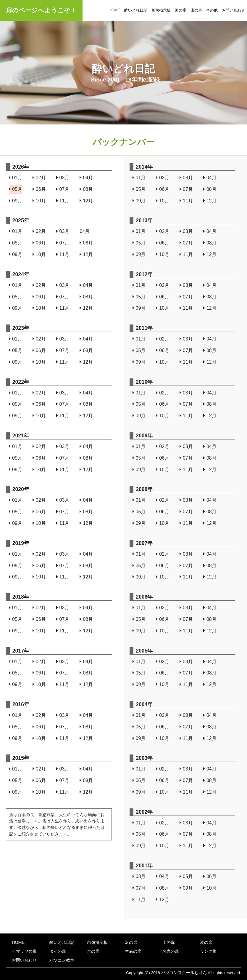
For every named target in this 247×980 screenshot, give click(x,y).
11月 (63, 201)
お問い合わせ (233, 10)
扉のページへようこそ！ (41, 10)
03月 (63, 178)
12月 (86, 201)
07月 (63, 189)
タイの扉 (58, 951)
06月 (39, 189)
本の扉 (93, 951)
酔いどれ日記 (136, 10)
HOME (114, 10)
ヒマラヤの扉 (24, 951)
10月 (39, 201)
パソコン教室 (62, 960)
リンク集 (208, 951)
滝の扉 (206, 942)
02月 (39, 178)
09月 (16, 201)
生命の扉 (133, 951)
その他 (212, 10)
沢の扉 (181, 10)
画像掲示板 (161, 10)
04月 (86, 178)
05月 (16, 189)
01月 (16, 178)
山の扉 (196, 10)
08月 (86, 189)
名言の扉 (171, 951)
